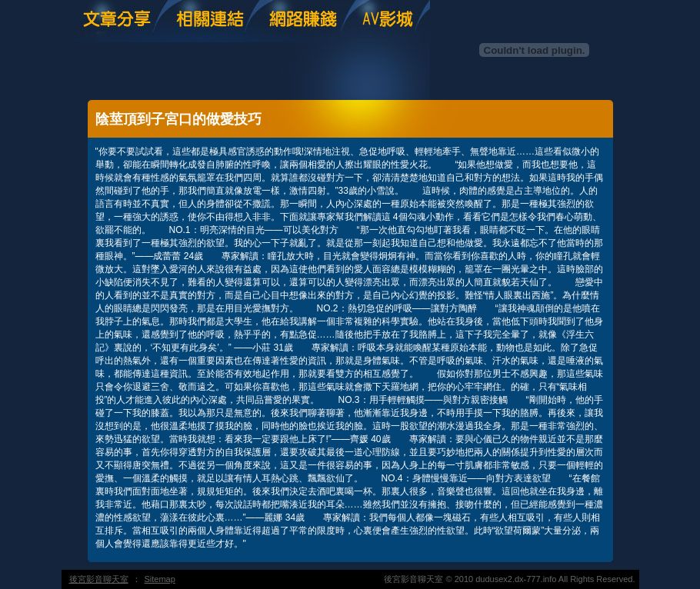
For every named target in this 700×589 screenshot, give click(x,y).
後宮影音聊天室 (99, 579)
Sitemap (160, 579)
